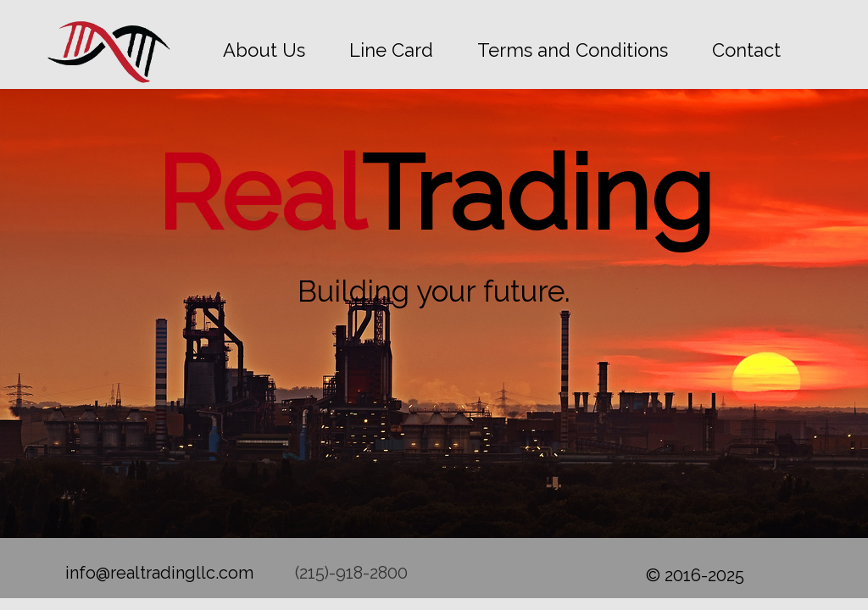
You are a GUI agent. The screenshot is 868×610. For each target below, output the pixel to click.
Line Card (391, 50)
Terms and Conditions (573, 50)
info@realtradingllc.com (159, 573)
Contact (746, 50)
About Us (264, 50)
